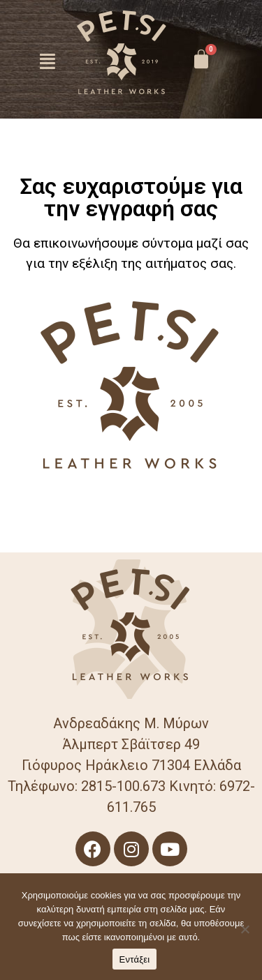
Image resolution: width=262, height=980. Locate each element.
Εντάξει (135, 959)
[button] (48, 61)
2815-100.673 (123, 786)
